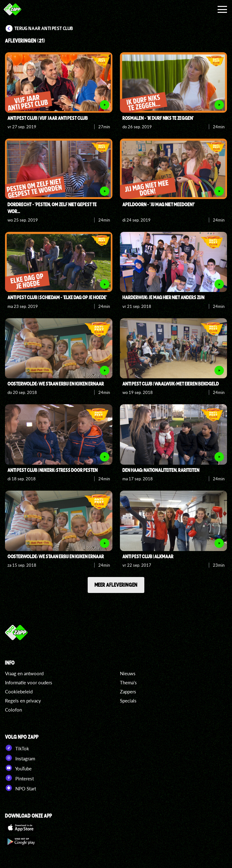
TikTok (17, 748)
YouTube (18, 768)
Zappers (128, 692)
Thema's (128, 682)
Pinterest (19, 778)
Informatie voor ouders (29, 682)
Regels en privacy (23, 701)
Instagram (20, 758)
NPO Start (21, 788)
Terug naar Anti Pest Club (44, 28)
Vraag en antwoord (24, 673)
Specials (128, 701)
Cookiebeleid (19, 692)
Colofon (13, 710)
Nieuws (128, 673)
